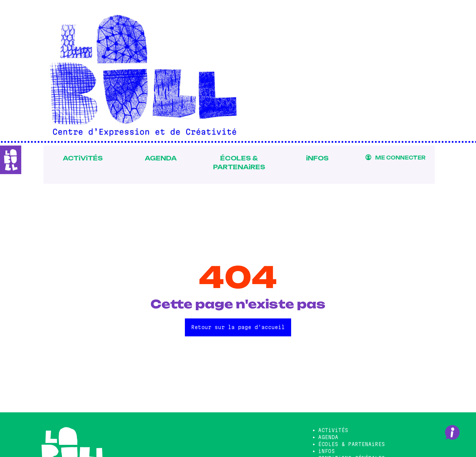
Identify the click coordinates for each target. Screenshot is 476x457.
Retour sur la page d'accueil (238, 327)
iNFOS (317, 158)
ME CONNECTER (400, 158)
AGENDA (159, 158)
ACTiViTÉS (81, 158)
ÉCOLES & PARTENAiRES (238, 162)
